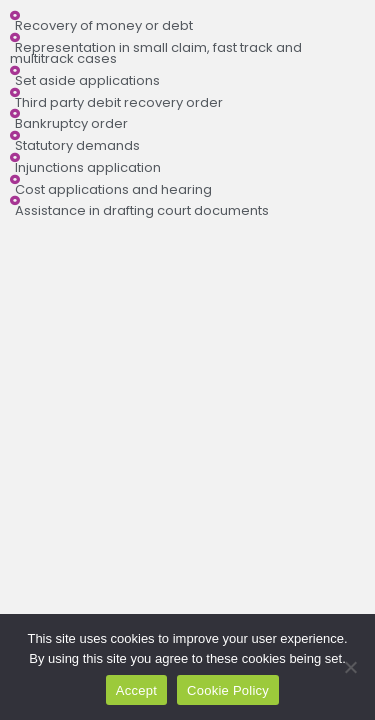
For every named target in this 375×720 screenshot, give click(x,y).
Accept (136, 690)
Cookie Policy (228, 690)
